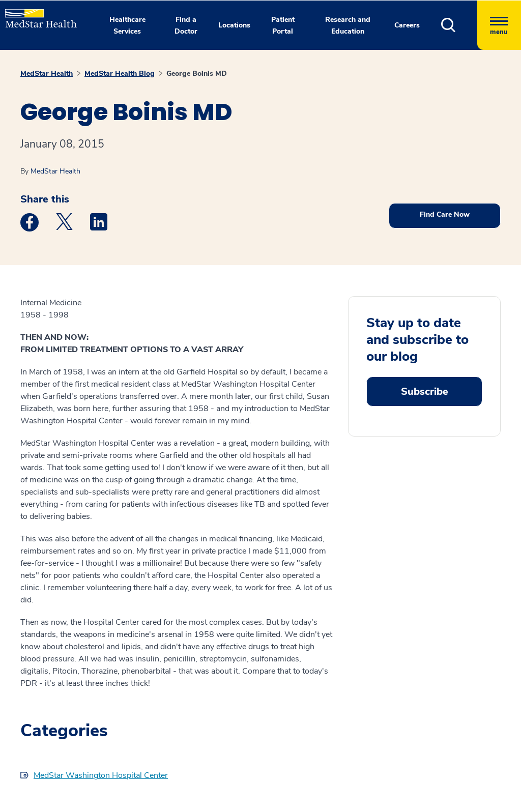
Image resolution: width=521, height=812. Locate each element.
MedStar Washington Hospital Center (101, 775)
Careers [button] (407, 25)
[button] (459, 25)
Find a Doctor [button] (186, 25)
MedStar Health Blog (120, 74)
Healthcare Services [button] (127, 25)
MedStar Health (47, 74)
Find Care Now (445, 214)
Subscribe (425, 391)
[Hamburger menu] (499, 25)
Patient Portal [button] (283, 25)
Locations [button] (234, 25)
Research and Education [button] (348, 25)
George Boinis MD (197, 74)
